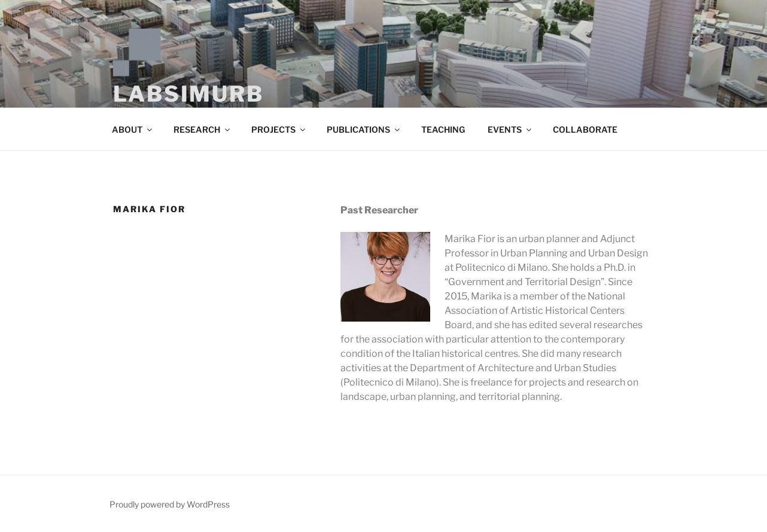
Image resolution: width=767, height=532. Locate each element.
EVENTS (510, 129)
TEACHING (443, 129)
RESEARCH (203, 129)
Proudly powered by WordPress (170, 504)
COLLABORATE (585, 129)
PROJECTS (279, 129)
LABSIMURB (188, 94)
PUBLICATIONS (364, 129)
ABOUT (133, 129)
